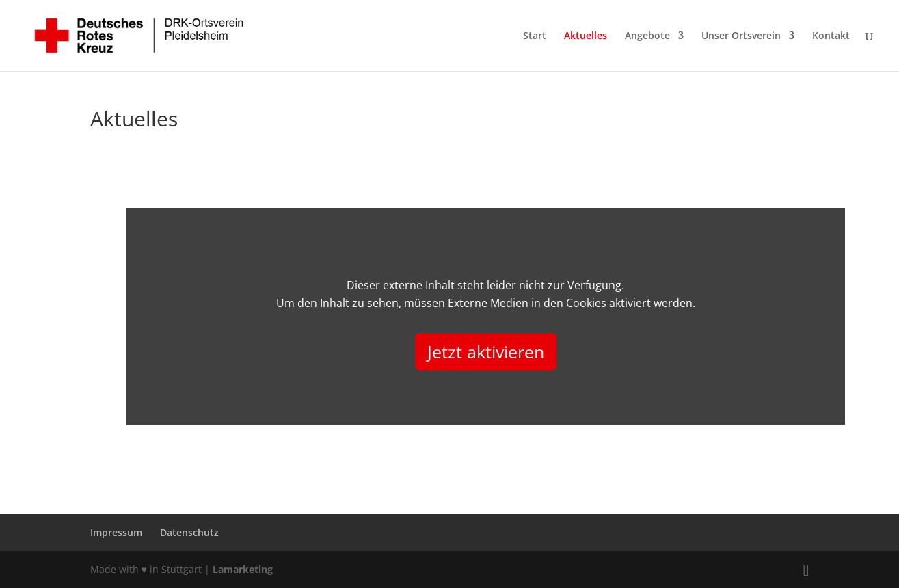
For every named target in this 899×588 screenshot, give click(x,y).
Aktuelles (586, 36)
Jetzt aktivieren (486, 351)
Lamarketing (243, 569)
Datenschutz (189, 532)
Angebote (647, 36)
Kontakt (831, 36)
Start (535, 36)
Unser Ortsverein (741, 36)
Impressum (116, 532)
